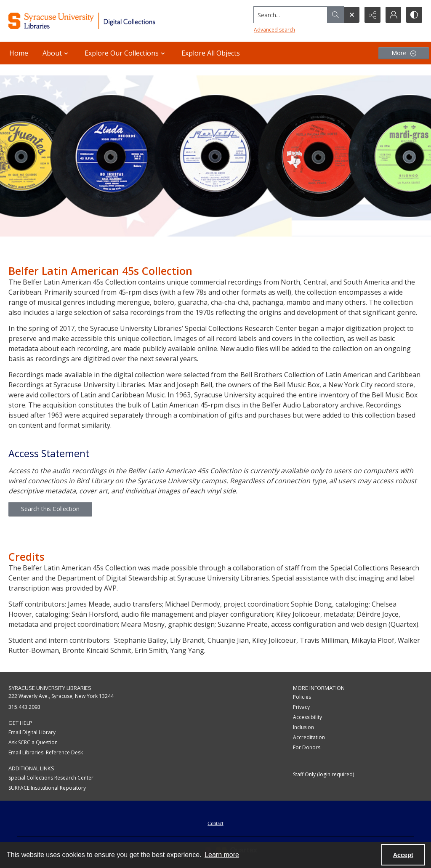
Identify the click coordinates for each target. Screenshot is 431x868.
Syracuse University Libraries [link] (50, 688)
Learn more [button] (222, 855)
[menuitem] (215, 823)
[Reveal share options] (372, 15)
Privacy (301, 707)
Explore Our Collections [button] (126, 53)
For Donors (307, 747)
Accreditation (309, 737)
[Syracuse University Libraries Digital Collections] (100, 21)
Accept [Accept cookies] (403, 855)
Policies (302, 697)
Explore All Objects (211, 53)
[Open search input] (351, 15)
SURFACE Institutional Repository (47, 788)
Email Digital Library (32, 732)
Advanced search (274, 30)
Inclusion (303, 727)
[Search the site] (290, 15)
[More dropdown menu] (404, 53)
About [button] (56, 53)
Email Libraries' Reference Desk (46, 752)
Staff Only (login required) (323, 774)
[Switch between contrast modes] (414, 15)
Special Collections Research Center (51, 778)
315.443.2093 (24, 707)
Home (19, 53)
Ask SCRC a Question (33, 742)
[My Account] (393, 15)
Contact (215, 823)
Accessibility (307, 717)
